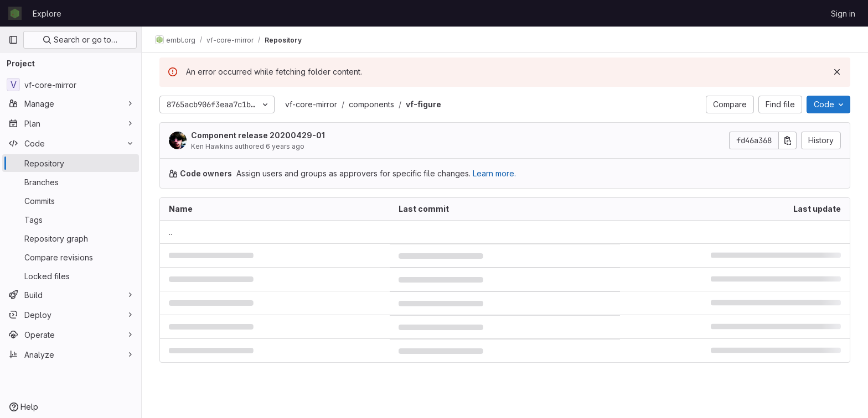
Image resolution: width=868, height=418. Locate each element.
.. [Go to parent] (170, 232)
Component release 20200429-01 (258, 135)
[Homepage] (15, 13)
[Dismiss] (837, 72)
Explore (47, 14)
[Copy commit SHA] (788, 140)
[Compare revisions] (71, 257)
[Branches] (71, 182)
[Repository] (71, 163)
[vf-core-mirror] (71, 85)
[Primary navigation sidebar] (13, 40)
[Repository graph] (71, 238)
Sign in (843, 14)
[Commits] (71, 201)
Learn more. (494, 173)
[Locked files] (71, 276)
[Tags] (71, 220)
